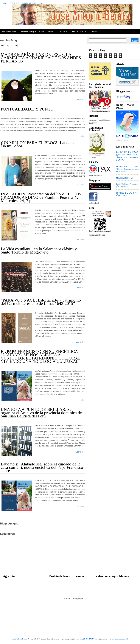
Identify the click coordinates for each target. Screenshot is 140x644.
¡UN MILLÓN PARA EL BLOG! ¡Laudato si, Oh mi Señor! (40, 144)
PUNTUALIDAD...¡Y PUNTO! (28, 109)
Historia (51, 31)
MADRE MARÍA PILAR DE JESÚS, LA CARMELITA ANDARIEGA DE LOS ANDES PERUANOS (41, 58)
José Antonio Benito (20, 639)
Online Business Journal (119, 639)
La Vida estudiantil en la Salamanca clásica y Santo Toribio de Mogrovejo (39, 250)
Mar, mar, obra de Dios (125, 178)
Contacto (94, 31)
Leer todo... (80, 100)
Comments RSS (29, 3)
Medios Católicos (79, 31)
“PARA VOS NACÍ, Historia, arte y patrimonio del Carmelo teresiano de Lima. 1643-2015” (41, 302)
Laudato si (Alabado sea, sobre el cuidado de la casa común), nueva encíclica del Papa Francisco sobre (42, 467)
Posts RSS (15, 3)
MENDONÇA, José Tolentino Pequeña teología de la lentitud (127, 169)
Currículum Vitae (9, 31)
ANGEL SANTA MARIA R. (89, 639)
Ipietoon (65, 639)
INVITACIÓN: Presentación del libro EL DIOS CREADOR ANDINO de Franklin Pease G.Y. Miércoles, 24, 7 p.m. (41, 197)
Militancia (63, 31)
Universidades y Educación (32, 31)
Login (42, 3)
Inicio (4, 3)
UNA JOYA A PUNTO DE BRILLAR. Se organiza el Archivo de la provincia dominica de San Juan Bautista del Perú (41, 413)
